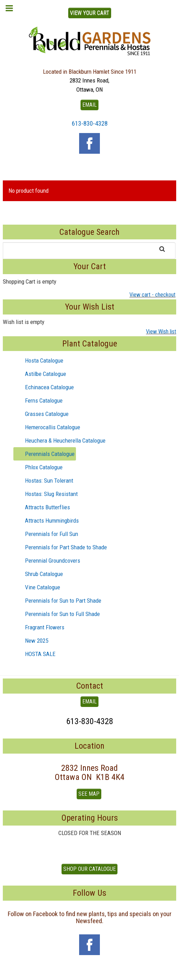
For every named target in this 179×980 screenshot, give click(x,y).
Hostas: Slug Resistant (46, 494)
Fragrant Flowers (39, 627)
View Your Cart (90, 13)
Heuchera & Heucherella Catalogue (60, 441)
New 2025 (31, 641)
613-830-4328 (90, 123)
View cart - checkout (152, 295)
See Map (89, 794)
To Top (90, 972)
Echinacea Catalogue (44, 387)
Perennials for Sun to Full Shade (57, 614)
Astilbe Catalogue (40, 374)
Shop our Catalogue (89, 869)
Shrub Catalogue (38, 574)
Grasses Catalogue (41, 414)
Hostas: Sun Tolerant (43, 481)
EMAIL (89, 105)
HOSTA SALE (35, 654)
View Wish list (161, 332)
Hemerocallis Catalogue (47, 427)
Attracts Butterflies (42, 507)
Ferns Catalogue (38, 400)
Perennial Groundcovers (47, 561)
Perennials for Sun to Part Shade (57, 601)
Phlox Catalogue (38, 467)
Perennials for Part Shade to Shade (60, 547)
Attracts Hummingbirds (46, 521)
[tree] (89, 507)
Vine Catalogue (37, 587)
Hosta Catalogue (39, 360)
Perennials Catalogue (44, 454)
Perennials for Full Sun (46, 534)
